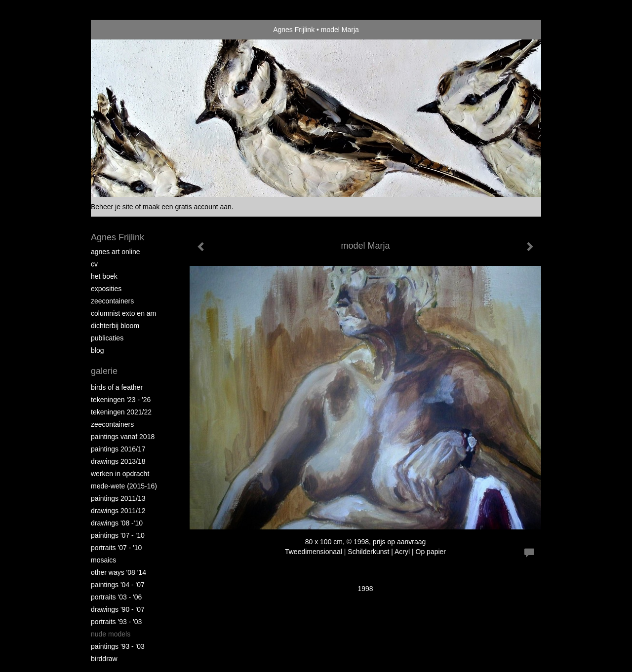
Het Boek (104, 276)
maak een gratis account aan (187, 207)
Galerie (104, 371)
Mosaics (103, 560)
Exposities (106, 289)
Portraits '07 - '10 (116, 548)
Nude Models (111, 634)
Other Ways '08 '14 (118, 572)
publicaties (107, 338)
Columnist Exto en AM (123, 313)
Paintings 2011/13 (118, 498)
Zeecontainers (112, 301)
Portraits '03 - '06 (116, 597)
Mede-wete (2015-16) (124, 486)
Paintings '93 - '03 (118, 646)
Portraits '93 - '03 (116, 622)
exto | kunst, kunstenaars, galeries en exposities (119, 30)
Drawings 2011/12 (118, 511)
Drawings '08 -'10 (117, 523)
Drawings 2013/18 (118, 461)
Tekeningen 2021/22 (121, 412)
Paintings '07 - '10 (118, 535)
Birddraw (104, 659)
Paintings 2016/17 (118, 449)
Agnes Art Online (116, 252)
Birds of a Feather (117, 387)
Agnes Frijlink (294, 30)
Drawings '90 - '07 (118, 609)
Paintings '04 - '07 (118, 585)
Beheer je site (112, 207)
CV (94, 264)
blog (97, 350)
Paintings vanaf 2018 (123, 437)
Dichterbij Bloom (115, 326)
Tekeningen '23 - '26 (121, 400)
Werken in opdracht (120, 474)
